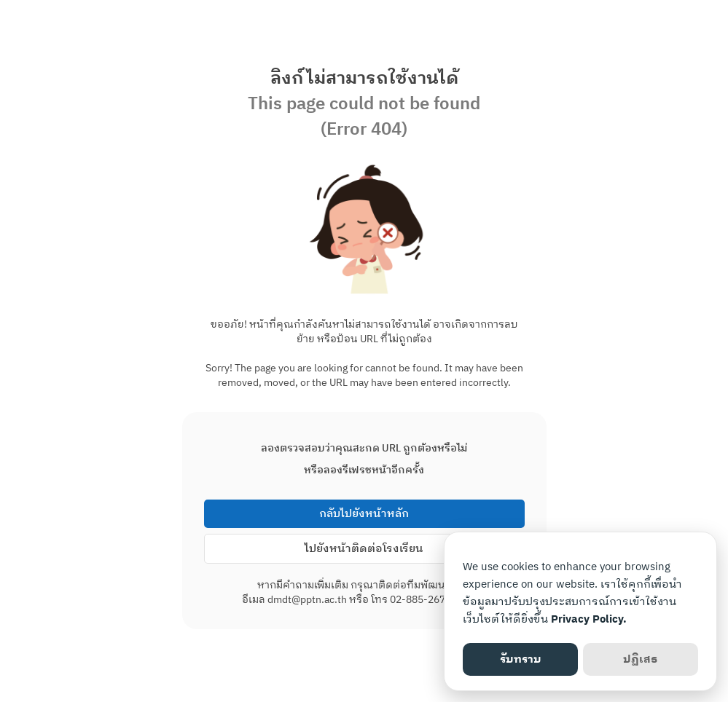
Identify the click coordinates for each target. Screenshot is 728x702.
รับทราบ (521, 659)
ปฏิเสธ (640, 659)
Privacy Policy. (589, 619)
